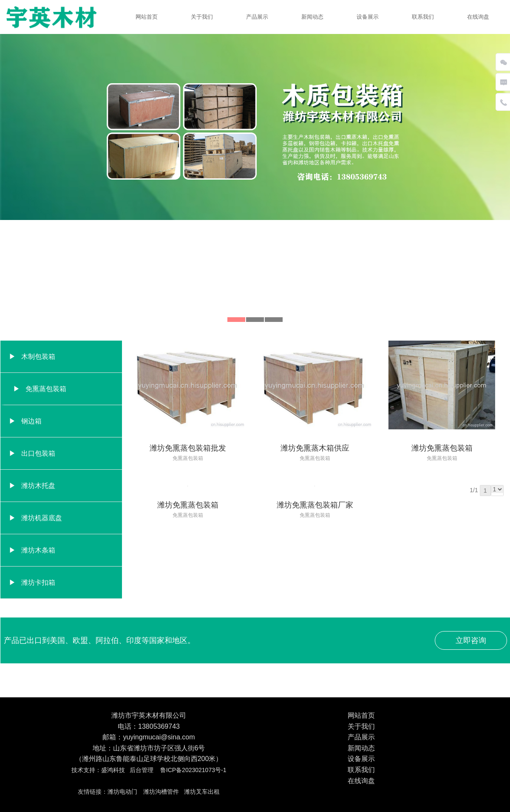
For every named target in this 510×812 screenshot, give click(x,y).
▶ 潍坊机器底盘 (35, 518)
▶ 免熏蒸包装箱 (40, 389)
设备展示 (368, 17)
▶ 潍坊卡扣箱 (32, 582)
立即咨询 (471, 640)
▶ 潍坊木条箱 (32, 550)
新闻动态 (312, 17)
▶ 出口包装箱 (32, 453)
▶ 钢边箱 (25, 421)
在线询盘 (478, 17)
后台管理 (142, 770)
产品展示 (257, 17)
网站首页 (147, 17)
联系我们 (423, 17)
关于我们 (202, 17)
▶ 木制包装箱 (32, 357)
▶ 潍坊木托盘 (32, 486)
